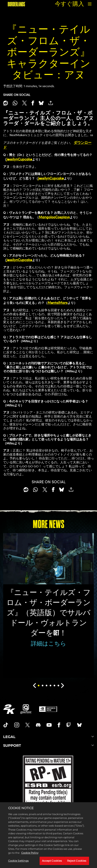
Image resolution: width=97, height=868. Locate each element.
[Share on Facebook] (33, 103)
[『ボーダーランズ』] (17, 4)
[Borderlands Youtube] (49, 725)
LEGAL (48, 737)
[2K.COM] (9, 709)
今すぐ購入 (69, 4)
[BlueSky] (41, 103)
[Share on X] (24, 103)
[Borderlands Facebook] (59, 725)
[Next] (63, 686)
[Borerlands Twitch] (69, 725)
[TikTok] (6, 725)
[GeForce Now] (48, 709)
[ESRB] (49, 782)
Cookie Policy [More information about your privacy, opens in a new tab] (30, 858)
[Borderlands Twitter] (28, 725)
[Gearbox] (26, 709)
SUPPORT (48, 746)
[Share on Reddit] (6, 103)
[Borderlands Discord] (38, 725)
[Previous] (34, 686)
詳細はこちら (48, 644)
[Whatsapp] (15, 103)
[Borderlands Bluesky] (79, 725)
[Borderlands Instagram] (17, 725)
